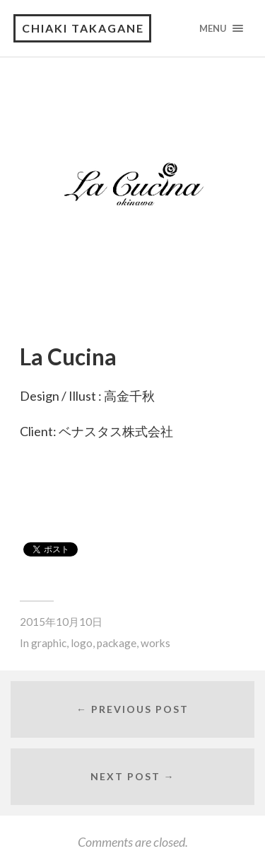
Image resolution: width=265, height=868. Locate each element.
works (155, 643)
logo (82, 643)
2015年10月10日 (61, 622)
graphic (49, 643)
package (117, 643)
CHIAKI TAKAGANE (83, 28)
